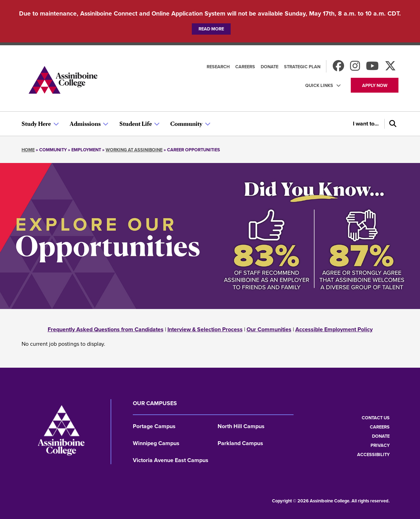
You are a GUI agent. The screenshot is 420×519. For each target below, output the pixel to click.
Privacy (380, 445)
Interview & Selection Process (205, 329)
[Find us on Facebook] (338, 68)
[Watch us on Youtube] (372, 68)
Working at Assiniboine (134, 150)
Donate (270, 67)
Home (28, 150)
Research (218, 67)
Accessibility (373, 454)
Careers (245, 67)
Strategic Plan (302, 67)
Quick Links (319, 85)
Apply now (375, 85)
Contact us (376, 418)
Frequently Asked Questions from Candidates (106, 329)
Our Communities (269, 329)
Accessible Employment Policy (334, 329)
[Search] (391, 124)
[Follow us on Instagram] (355, 68)
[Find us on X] (390, 68)
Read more (211, 29)
